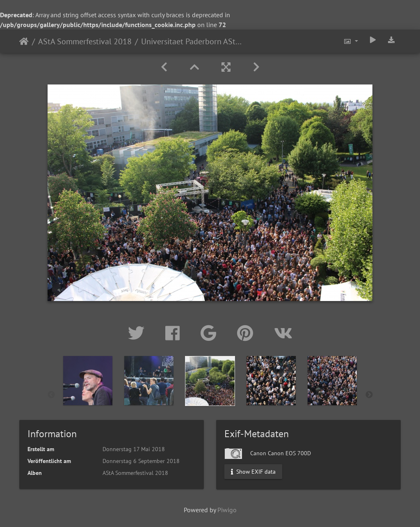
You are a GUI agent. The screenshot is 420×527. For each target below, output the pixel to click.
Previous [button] (51, 395)
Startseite (24, 41)
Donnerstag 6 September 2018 (141, 461)
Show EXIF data (253, 471)
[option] (88, 393)
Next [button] (369, 395)
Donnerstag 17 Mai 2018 (134, 449)
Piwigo (227, 510)
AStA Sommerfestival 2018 (85, 41)
